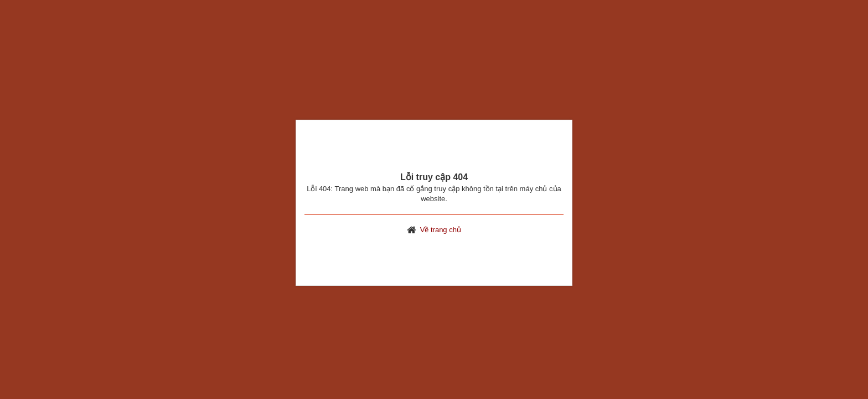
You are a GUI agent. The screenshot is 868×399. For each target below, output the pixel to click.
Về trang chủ (441, 230)
